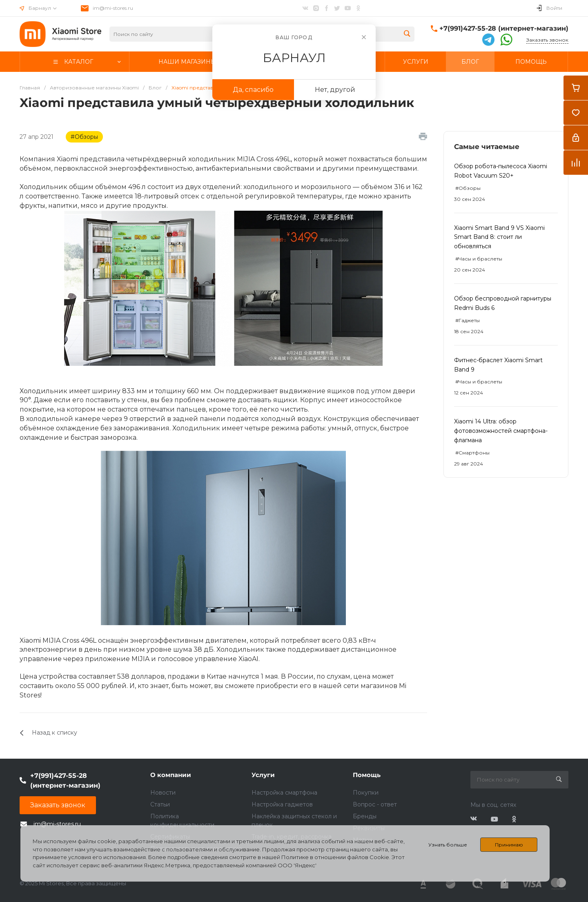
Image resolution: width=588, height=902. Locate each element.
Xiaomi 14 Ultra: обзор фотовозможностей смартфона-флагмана (501, 431)
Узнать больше (448, 845)
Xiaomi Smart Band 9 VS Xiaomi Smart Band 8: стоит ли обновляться (499, 237)
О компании (171, 775)
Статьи (160, 804)
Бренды (365, 816)
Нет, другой (335, 90)
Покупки (366, 793)
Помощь (367, 775)
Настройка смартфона (284, 793)
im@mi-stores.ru (113, 8)
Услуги (263, 775)
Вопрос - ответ (375, 804)
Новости (163, 793)
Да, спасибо (253, 90)
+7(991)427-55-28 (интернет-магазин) (504, 28)
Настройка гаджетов (282, 804)
